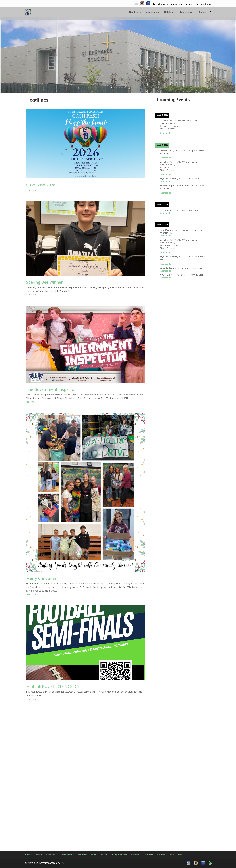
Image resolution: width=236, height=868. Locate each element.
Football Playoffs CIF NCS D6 (52, 686)
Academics (151, 13)
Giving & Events (119, 855)
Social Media (175, 855)
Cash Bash (207, 4)
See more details (167, 133)
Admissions (186, 13)
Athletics (168, 13)
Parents (175, 4)
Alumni (162, 4)
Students (190, 4)
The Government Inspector (51, 389)
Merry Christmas (41, 578)
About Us (133, 13)
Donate (203, 13)
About (39, 855)
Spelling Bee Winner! (45, 282)
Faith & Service (99, 855)
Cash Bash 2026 (41, 185)
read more (31, 190)
